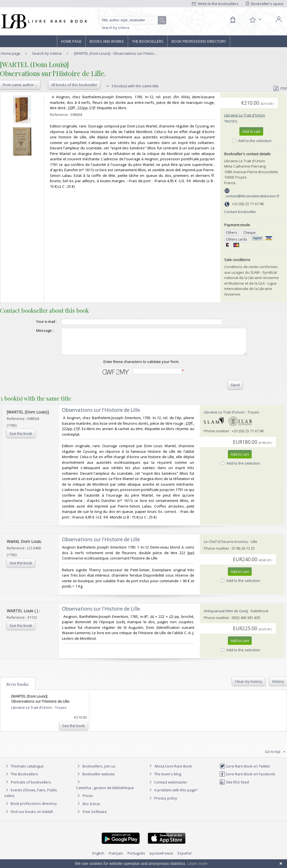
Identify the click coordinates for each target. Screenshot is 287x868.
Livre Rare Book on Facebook (247, 779)
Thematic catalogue (24, 771)
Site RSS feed (234, 787)
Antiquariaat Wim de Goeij (226, 616)
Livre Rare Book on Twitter (245, 771)
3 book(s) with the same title (132, 86)
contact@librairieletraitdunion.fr (252, 196)
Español (185, 858)
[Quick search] (131, 20)
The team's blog (164, 779)
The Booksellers (148, 41)
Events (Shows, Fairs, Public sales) (31, 798)
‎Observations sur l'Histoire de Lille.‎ (101, 415)
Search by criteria (115, 28)
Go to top (276, 757)
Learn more (197, 864)
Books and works (107, 41)
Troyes (231, 121)
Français (116, 858)
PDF (280, 88)
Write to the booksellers (215, 4)
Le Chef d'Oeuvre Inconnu (226, 547)
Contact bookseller (240, 212)
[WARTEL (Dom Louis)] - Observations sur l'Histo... (115, 53)
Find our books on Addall (28, 817)
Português (136, 858)
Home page (71, 41)
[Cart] (233, 20)
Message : (34, 330)
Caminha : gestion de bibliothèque (105, 793)
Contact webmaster (167, 787)
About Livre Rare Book (173, 771)
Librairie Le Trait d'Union (245, 115)
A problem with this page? (173, 795)
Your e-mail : (35, 321)
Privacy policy (162, 803)
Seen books (18, 689)
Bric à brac (92, 809)
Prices (88, 801)
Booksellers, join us (96, 771)
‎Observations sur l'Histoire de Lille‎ (101, 544)
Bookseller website (95, 779)
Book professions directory (199, 41)
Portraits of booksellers (31, 787)
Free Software (95, 817)
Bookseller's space (265, 4)
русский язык (161, 858)
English (98, 858)
